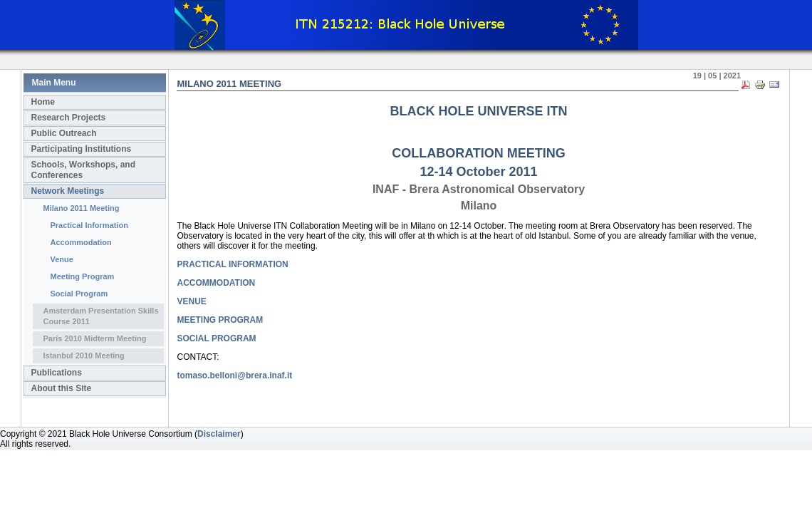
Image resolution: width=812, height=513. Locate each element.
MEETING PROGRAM (220, 320)
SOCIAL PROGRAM (217, 338)
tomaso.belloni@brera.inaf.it (235, 375)
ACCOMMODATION (217, 283)
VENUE (192, 301)
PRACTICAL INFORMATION (233, 264)
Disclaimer (219, 434)
